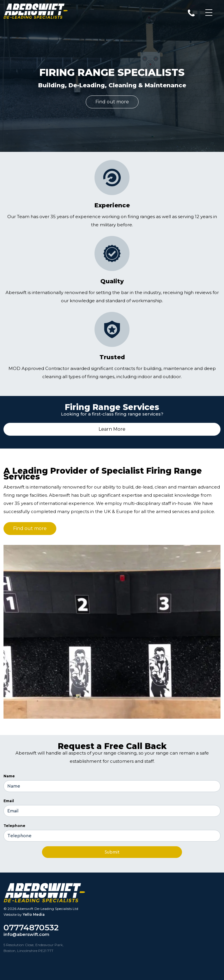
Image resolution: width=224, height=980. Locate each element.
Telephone (14, 826)
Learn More (112, 429)
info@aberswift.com (26, 934)
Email (9, 801)
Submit (112, 852)
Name (9, 776)
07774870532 (31, 927)
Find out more (112, 102)
